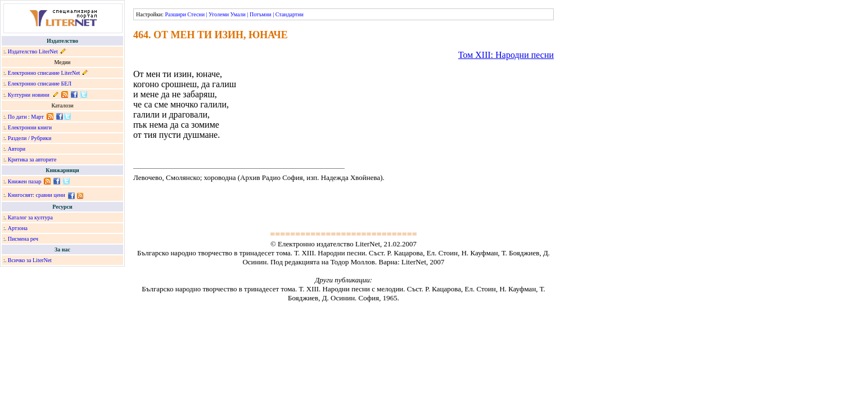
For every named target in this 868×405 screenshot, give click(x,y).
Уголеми (219, 14)
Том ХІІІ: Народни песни (506, 55)
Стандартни (290, 14)
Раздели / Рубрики (30, 138)
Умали (238, 14)
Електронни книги (30, 127)
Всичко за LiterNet (30, 260)
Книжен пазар (25, 181)
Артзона (18, 228)
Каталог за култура (30, 217)
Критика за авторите (32, 159)
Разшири (175, 14)
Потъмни (261, 14)
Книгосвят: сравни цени (37, 195)
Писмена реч (23, 239)
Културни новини (29, 95)
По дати (17, 117)
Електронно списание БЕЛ (40, 84)
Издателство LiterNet (33, 51)
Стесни (196, 14)
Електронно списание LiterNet (44, 73)
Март (37, 117)
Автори (17, 149)
